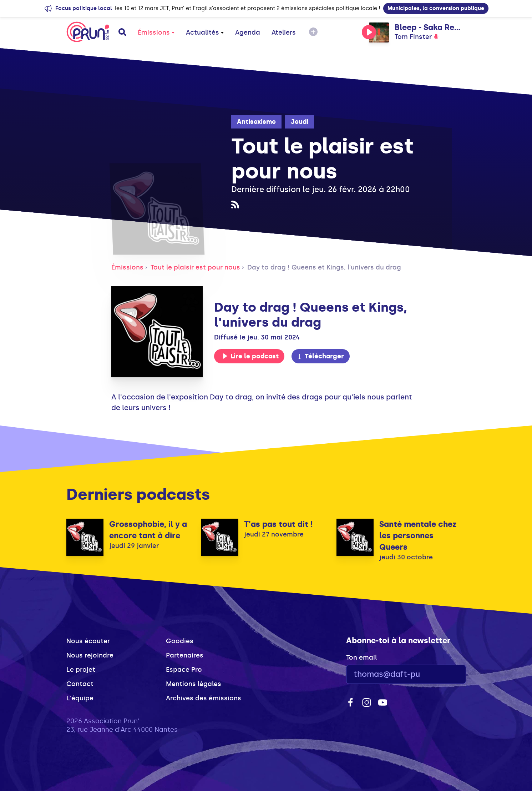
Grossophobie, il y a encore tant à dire (148, 530)
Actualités (205, 32)
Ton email (361, 658)
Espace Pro (184, 670)
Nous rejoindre (90, 655)
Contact (80, 684)
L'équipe (80, 698)
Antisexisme (256, 122)
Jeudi (300, 122)
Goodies (180, 641)
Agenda (248, 32)
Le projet (81, 670)
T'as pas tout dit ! (278, 524)
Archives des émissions (204, 698)
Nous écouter (88, 641)
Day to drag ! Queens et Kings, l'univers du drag (324, 267)
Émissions (156, 32)
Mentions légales (194, 684)
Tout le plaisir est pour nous (195, 267)
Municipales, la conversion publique (436, 8)
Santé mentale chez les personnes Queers (418, 536)
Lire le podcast (250, 356)
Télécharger (320, 356)
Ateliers (284, 32)
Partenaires (185, 655)
